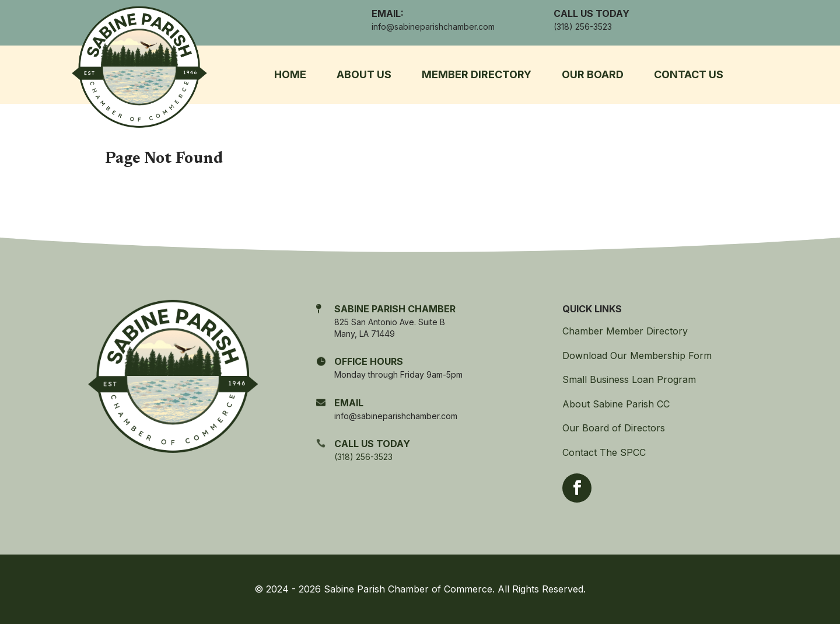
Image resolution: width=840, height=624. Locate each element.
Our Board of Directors (614, 428)
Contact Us (689, 74)
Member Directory (477, 74)
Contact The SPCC (604, 452)
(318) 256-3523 (363, 457)
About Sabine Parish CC (616, 404)
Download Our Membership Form (637, 355)
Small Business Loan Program (629, 379)
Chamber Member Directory (625, 331)
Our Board (593, 74)
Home (290, 74)
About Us (364, 74)
